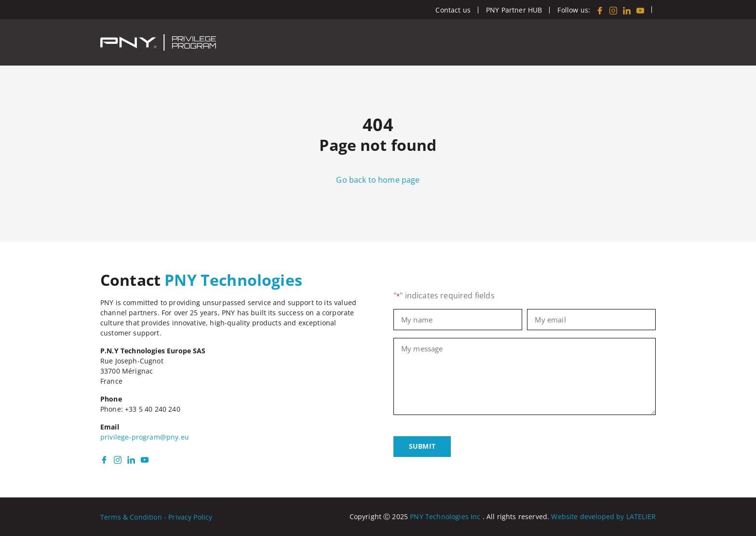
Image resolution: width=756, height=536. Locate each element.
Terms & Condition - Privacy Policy (156, 517)
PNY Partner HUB (514, 10)
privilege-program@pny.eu (145, 437)
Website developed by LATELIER (603, 516)
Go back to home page (378, 180)
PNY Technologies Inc (445, 516)
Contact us (453, 10)
